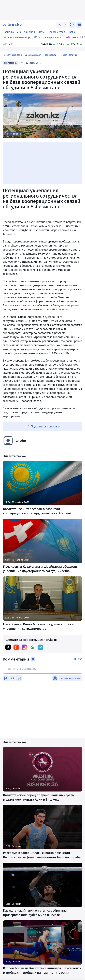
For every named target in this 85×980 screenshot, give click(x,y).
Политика (8, 32)
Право (71, 32)
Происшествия (56, 32)
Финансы (30, 32)
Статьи (41, 32)
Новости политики (69, 55)
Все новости (51, 55)
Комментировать (70, 678)
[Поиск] (72, 25)
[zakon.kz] (12, 25)
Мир (19, 32)
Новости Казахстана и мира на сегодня (22, 55)
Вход (80, 659)
